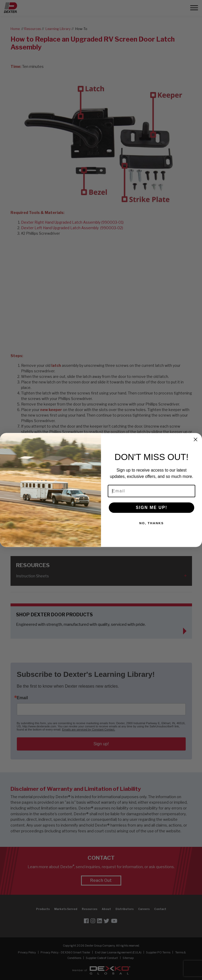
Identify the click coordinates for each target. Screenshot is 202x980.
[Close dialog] (196, 439)
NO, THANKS (151, 523)
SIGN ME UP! (151, 507)
